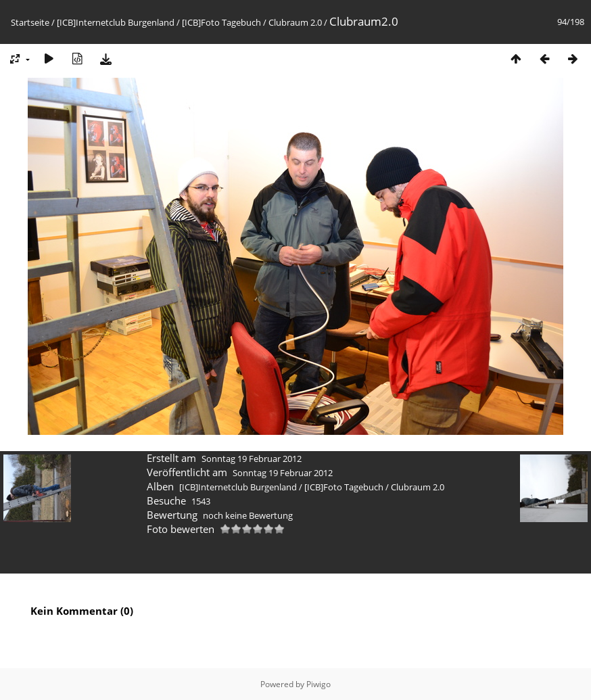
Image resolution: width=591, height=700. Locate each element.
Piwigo (318, 684)
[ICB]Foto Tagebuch (221, 22)
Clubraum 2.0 (295, 22)
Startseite (30, 22)
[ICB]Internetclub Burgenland (116, 22)
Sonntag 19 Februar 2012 (252, 459)
